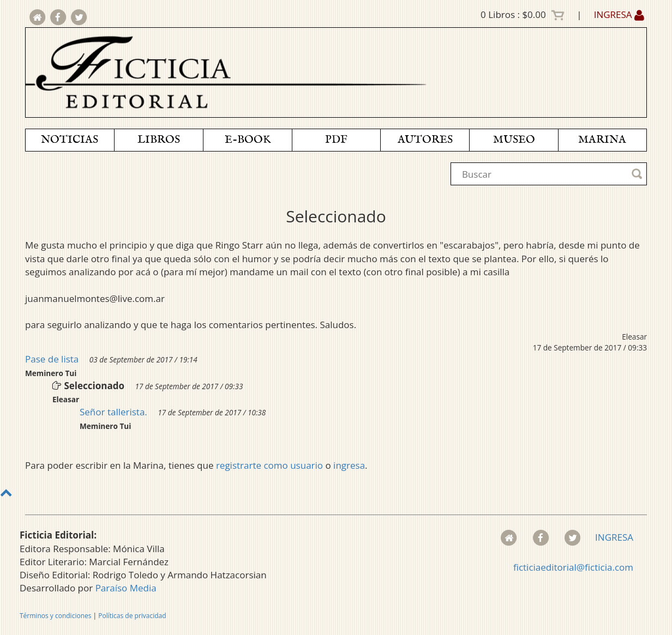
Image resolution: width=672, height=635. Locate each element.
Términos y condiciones (55, 616)
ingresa (349, 465)
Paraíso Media (126, 588)
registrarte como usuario (269, 465)
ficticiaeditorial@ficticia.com (573, 567)
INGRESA (619, 14)
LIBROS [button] (159, 140)
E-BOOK (248, 140)
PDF (336, 140)
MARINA (602, 140)
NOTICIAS (70, 140)
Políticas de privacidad (132, 616)
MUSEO (514, 140)
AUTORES (425, 140)
